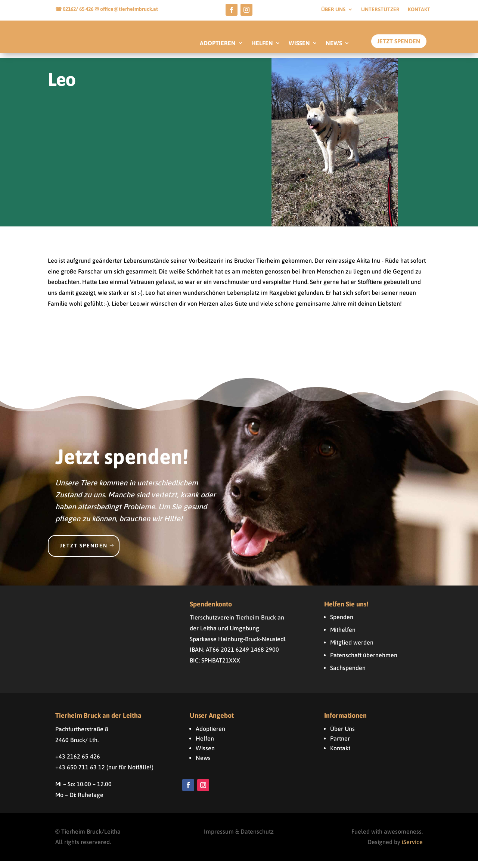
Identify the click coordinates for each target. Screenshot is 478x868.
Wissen (205, 755)
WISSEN (299, 43)
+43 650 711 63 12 (80, 774)
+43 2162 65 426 (78, 763)
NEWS (334, 43)
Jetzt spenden (84, 553)
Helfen (205, 745)
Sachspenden (348, 675)
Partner (340, 745)
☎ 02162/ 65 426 (75, 9)
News (203, 765)
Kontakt (419, 10)
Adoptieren (210, 736)
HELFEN (262, 43)
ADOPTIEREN (218, 43)
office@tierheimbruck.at (129, 9)
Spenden (342, 624)
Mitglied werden (352, 649)
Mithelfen (343, 637)
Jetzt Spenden (399, 41)
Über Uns (342, 736)
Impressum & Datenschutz (239, 838)
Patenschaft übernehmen (364, 662)
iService (412, 849)
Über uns (333, 10)
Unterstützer (380, 10)
